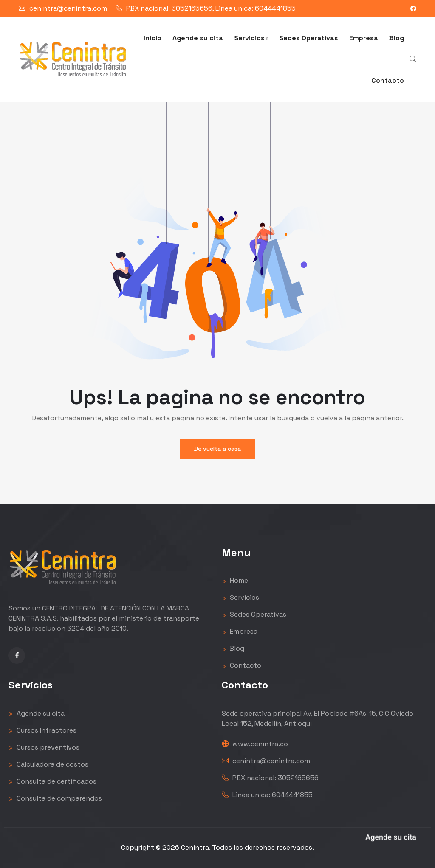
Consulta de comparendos (55, 798)
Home (235, 580)
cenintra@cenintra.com (68, 8)
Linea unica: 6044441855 (267, 795)
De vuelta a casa (217, 449)
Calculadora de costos (48, 764)
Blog (397, 38)
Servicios (251, 38)
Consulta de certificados (52, 781)
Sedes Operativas (309, 38)
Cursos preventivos (44, 747)
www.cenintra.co (255, 744)
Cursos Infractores (42, 730)
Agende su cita (198, 38)
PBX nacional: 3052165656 (270, 778)
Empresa (364, 38)
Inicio (153, 38)
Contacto (388, 80)
